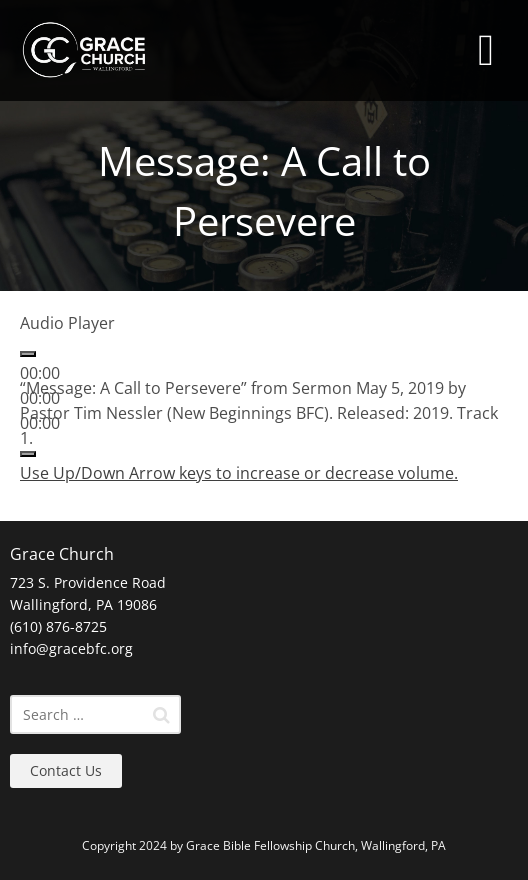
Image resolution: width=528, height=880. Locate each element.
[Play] (28, 354)
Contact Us (66, 770)
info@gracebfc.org (71, 648)
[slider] (239, 473)
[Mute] (28, 454)
